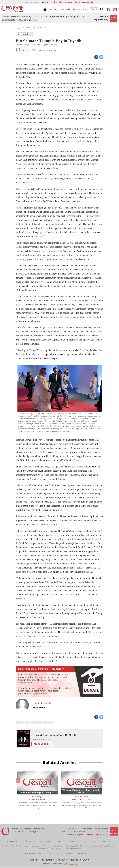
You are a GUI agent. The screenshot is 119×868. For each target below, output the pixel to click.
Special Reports (76, 846)
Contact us (94, 842)
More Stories (42, 744)
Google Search (108, 842)
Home (22, 842)
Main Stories (23, 846)
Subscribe (61, 842)
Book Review (109, 846)
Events (59, 854)
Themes (91, 854)
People (81, 854)
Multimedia (70, 854)
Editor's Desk (43, 849)
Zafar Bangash (38, 797)
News (41, 842)
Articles (41, 854)
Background (57, 849)
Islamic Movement (93, 846)
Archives (32, 842)
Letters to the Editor (73, 849)
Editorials (36, 846)
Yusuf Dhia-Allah (81, 797)
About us (82, 842)
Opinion (46, 846)
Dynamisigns (71, 864)
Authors (50, 842)
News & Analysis (60, 846)
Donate (72, 842)
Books (50, 854)
